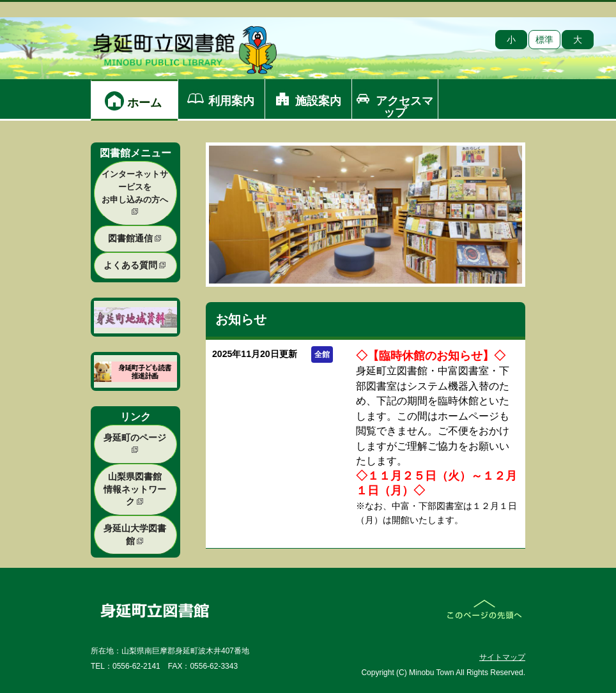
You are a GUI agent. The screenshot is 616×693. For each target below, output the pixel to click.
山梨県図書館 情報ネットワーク (135, 489)
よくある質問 (135, 265)
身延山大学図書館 (135, 535)
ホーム (144, 103)
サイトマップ (502, 657)
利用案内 (231, 101)
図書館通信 (135, 238)
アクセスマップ (404, 107)
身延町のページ (135, 443)
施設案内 (318, 101)
